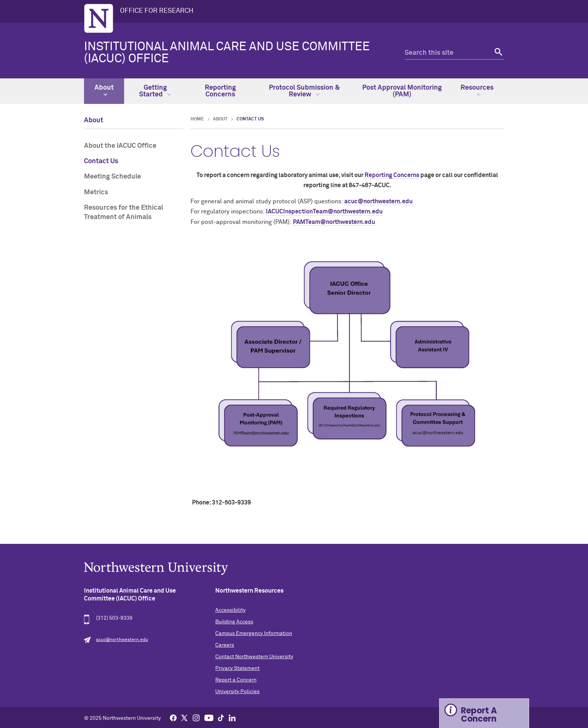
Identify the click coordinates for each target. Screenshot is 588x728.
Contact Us (101, 161)
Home (197, 119)
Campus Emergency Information (254, 633)
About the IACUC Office (120, 146)
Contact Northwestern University (254, 657)
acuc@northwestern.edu (378, 201)
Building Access (234, 622)
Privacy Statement (237, 668)
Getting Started (155, 91)
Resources (477, 90)
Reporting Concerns (220, 91)
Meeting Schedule (112, 177)
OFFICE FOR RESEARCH (157, 11)
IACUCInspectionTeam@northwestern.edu (324, 212)
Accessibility (230, 610)
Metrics (96, 192)
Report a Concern (236, 680)
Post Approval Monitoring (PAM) (402, 91)
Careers (225, 645)
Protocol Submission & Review (304, 91)
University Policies (237, 692)
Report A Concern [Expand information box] (479, 715)
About (104, 90)
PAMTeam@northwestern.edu (334, 222)
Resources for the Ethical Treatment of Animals (124, 212)
